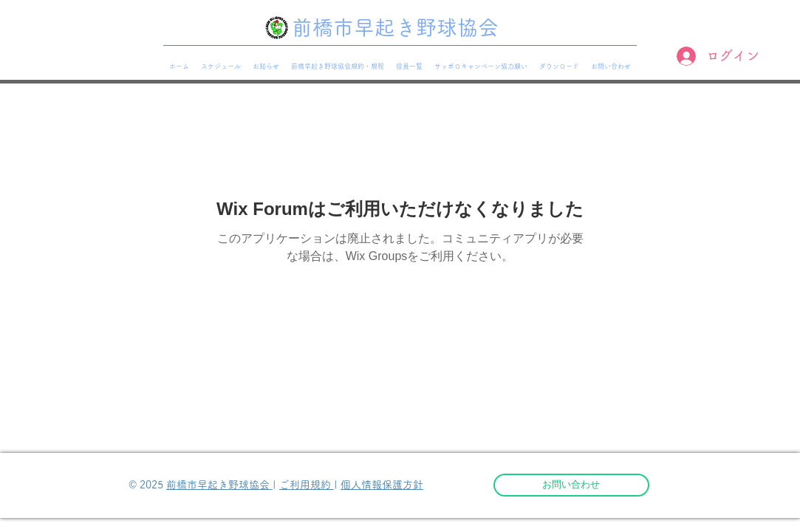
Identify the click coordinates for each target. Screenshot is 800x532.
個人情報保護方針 (382, 485)
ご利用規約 (307, 485)
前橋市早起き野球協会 (219, 485)
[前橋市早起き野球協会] (400, 28)
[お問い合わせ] (571, 485)
